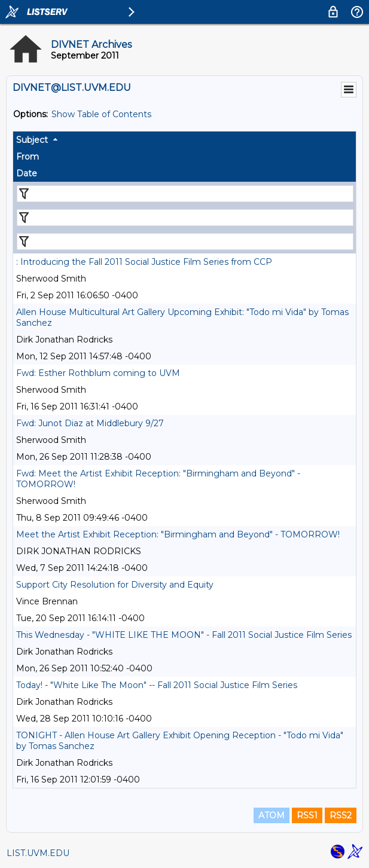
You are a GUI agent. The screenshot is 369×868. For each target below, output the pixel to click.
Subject (32, 140)
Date (27, 173)
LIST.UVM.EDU (38, 853)
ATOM (272, 815)
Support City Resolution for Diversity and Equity (115, 585)
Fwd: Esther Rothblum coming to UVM (98, 373)
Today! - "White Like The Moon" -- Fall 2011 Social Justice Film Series (157, 685)
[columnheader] (184, 140)
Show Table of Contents (101, 114)
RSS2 (341, 815)
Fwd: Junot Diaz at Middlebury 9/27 (90, 423)
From (28, 157)
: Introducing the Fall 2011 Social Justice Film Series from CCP (144, 262)
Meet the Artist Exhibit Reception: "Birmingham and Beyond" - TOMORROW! (178, 534)
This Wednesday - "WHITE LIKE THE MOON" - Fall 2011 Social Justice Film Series (184, 635)
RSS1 (307, 815)
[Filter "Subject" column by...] (185, 194)
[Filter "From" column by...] (185, 218)
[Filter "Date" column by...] (185, 242)
